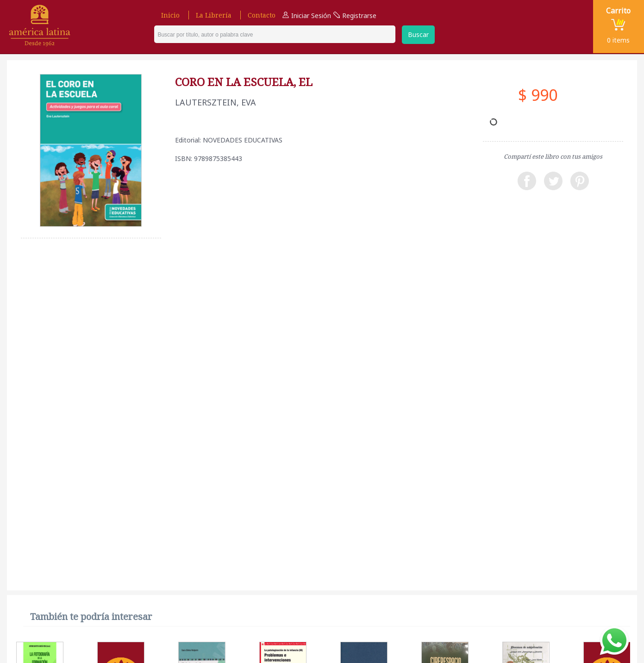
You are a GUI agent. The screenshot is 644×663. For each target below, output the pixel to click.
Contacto (262, 15)
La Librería (214, 15)
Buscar (418, 34)
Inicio (170, 15)
